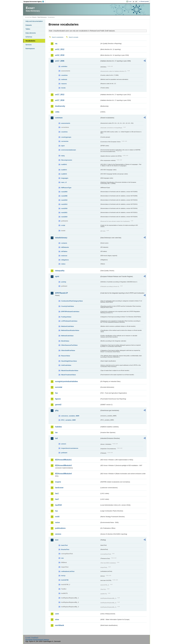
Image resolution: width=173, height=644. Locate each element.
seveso (58, 534)
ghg (57, 410)
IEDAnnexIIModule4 (63, 474)
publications (60, 528)
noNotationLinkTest (68, 571)
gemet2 (58, 405)
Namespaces (30, 49)
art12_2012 (60, 49)
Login (130, 1)
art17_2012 (60, 95)
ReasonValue (66, 356)
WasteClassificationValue (70, 371)
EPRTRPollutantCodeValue (70, 312)
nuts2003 (64, 192)
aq (56, 43)
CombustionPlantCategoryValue (72, 301)
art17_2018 (60, 100)
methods (64, 79)
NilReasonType (66, 188)
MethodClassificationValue (70, 330)
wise (57, 619)
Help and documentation (34, 21)
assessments (66, 123)
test (57, 540)
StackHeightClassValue (69, 361)
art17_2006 (60, 61)
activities (64, 66)
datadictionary (61, 238)
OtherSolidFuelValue (68, 350)
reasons (64, 84)
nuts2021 (64, 213)
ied (56, 438)
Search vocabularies (58, 37)
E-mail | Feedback (32, 637)
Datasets (29, 25)
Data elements (31, 33)
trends (63, 88)
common (59, 118)
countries (64, 75)
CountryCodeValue (68, 306)
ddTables (64, 251)
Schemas (29, 37)
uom (57, 614)
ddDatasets (65, 247)
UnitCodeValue (66, 365)
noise (57, 522)
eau (62, 558)
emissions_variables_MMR (70, 416)
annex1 (64, 444)
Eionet (34, 17)
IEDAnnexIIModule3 (63, 465)
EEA (35, 2)
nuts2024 (64, 217)
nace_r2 (64, 182)
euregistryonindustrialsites (66, 381)
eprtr (57, 276)
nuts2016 (64, 208)
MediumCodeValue (68, 326)
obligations (65, 260)
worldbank (60, 625)
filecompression (67, 160)
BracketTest (65, 549)
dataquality (60, 271)
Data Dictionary (42, 17)
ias (56, 432)
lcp (56, 511)
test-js (63, 576)
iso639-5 (64, 174)
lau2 (57, 499)
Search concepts (73, 37)
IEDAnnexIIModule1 (63, 460)
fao (56, 393)
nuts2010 (64, 200)
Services (29, 45)
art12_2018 (60, 55)
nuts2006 (64, 196)
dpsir (63, 146)
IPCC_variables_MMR (68, 420)
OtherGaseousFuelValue (69, 345)
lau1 (57, 493)
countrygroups (66, 137)
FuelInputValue (66, 317)
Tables (28, 29)
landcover (59, 488)
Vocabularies (30, 41)
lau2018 (58, 505)
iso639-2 (64, 164)
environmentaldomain (69, 150)
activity (64, 282)
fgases (58, 399)
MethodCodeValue (67, 336)
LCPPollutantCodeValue (69, 321)
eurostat (59, 387)
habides (58, 427)
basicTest (64, 545)
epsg (63, 156)
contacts (64, 243)
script (63, 225)
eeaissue (64, 256)
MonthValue (65, 341)
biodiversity (60, 106)
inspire (58, 482)
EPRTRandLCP (62, 293)
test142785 (65, 580)
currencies (65, 141)
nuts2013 (64, 204)
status (63, 264)
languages (65, 178)
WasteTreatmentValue (69, 375)
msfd (57, 517)
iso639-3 (64, 170)
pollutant (64, 453)
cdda (57, 112)
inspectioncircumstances (70, 448)
